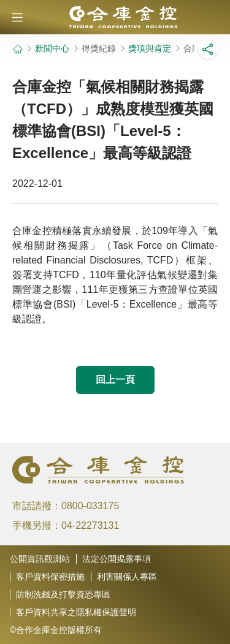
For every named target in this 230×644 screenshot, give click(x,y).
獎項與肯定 (150, 48)
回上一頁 (115, 380)
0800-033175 (90, 506)
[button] (17, 17)
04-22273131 (90, 525)
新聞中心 (52, 48)
